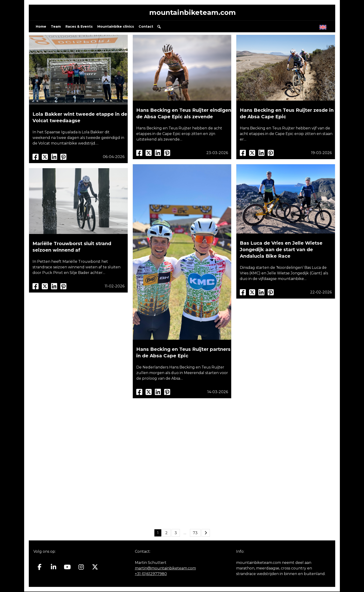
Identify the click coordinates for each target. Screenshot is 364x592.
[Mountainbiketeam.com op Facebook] (40, 568)
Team (56, 27)
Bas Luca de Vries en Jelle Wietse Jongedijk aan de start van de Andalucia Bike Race (281, 250)
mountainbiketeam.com (192, 13)
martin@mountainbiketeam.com (165, 569)
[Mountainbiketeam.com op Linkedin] (54, 568)
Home (41, 27)
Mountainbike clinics (116, 27)
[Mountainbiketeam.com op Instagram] (81, 568)
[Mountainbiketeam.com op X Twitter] (95, 568)
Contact (146, 27)
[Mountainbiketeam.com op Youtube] (67, 568)
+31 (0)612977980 (151, 574)
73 (195, 533)
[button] (159, 27)
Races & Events (79, 27)
